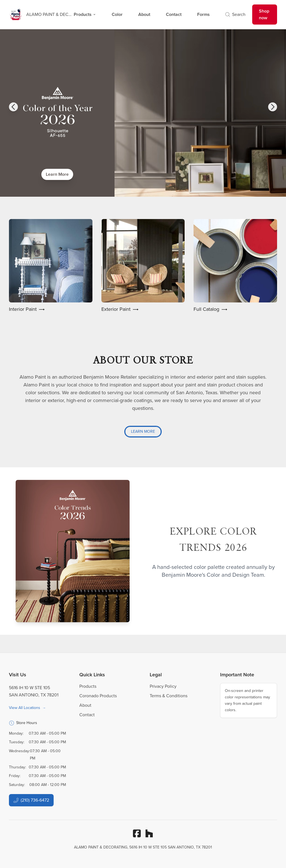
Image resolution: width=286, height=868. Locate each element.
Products (85, 14)
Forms (203, 14)
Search (235, 14)
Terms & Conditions (169, 696)
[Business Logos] (38, 15)
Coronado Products (98, 696)
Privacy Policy (163, 686)
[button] (13, 107)
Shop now (264, 14)
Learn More (57, 174)
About (144, 14)
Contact (174, 14)
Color (117, 14)
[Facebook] (137, 833)
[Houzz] (149, 833)
